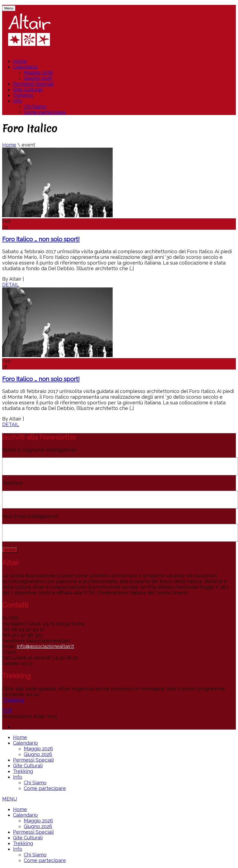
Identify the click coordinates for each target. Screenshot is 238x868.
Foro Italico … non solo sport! (41, 239)
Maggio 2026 (38, 72)
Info (18, 101)
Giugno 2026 (38, 78)
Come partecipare (45, 112)
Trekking (23, 95)
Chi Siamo (35, 106)
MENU (10, 799)
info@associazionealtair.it (45, 646)
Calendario (25, 67)
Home (20, 61)
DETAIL (11, 285)
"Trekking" (14, 700)
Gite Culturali (28, 89)
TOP (7, 711)
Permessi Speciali (33, 84)
